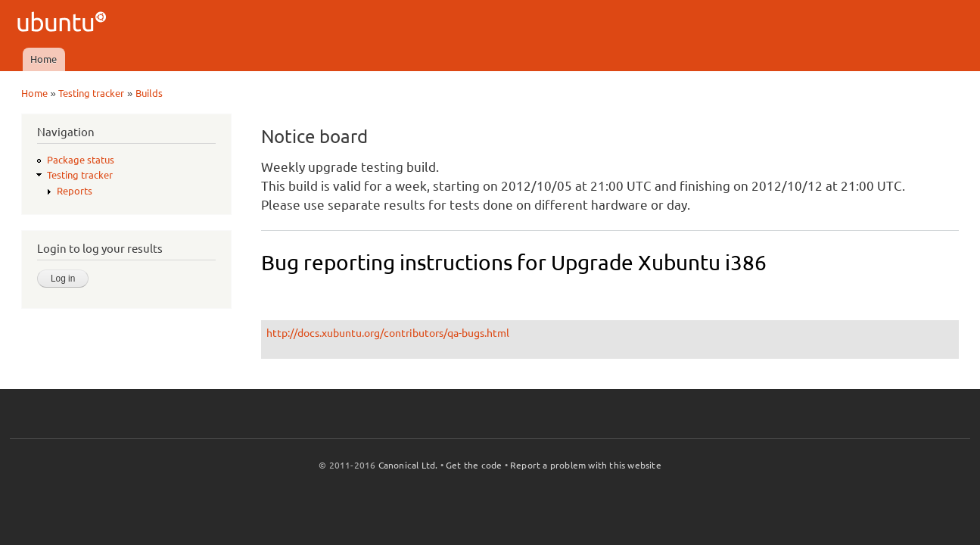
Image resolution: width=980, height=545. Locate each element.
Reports (75, 191)
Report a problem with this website (586, 465)
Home (44, 59)
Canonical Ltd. (408, 465)
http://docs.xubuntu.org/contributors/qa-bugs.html (388, 333)
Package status (81, 160)
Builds (149, 93)
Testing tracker (91, 93)
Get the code (474, 465)
